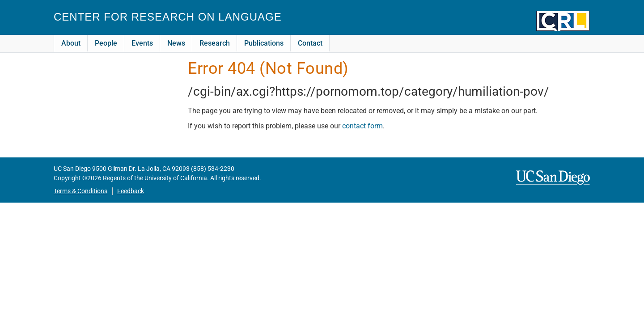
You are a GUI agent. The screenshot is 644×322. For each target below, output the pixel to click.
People (106, 43)
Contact (310, 43)
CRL (563, 21)
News (176, 43)
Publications (264, 43)
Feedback (131, 191)
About (71, 43)
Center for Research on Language (168, 17)
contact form (362, 126)
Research (215, 43)
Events (142, 43)
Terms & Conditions (80, 191)
